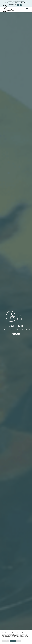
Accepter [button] (13, 641)
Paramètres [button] (5, 641)
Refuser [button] (18, 641)
